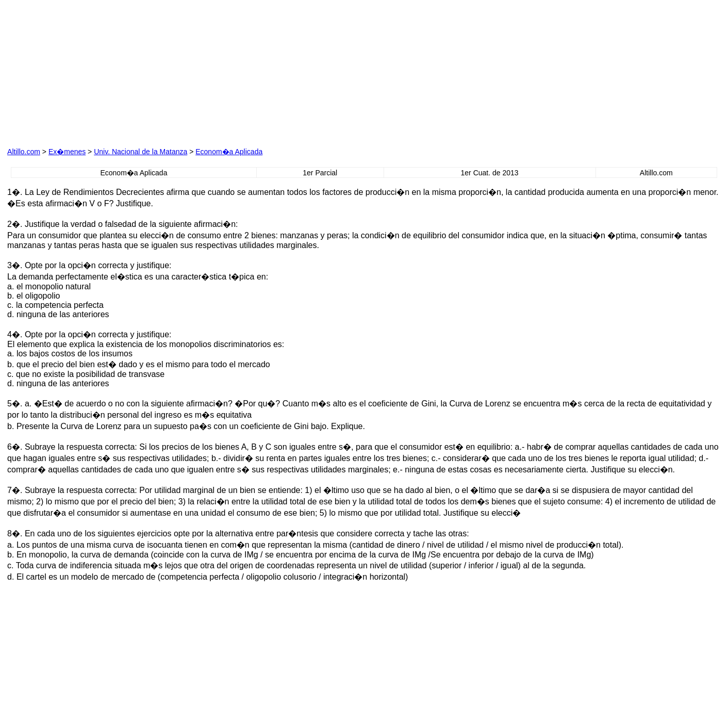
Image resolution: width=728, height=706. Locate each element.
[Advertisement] (251, 72)
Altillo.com (24, 152)
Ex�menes (67, 152)
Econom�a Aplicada (229, 152)
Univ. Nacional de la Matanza (140, 152)
